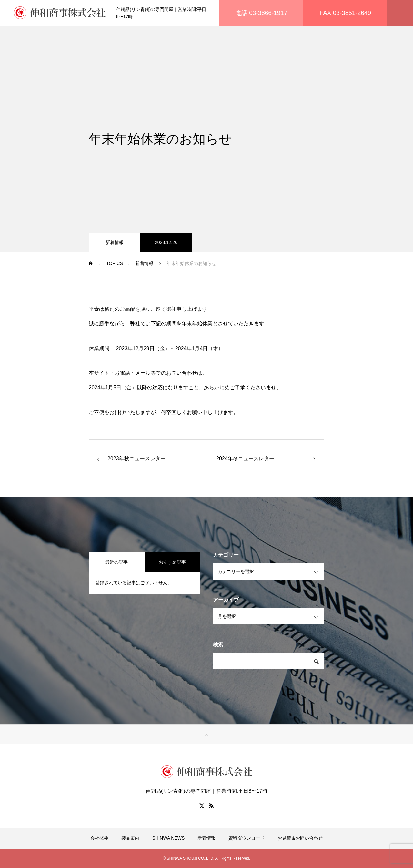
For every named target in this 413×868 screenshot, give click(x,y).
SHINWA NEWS (169, 838)
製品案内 (130, 838)
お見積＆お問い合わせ (300, 838)
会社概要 (99, 838)
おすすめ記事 (172, 562)
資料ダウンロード (247, 838)
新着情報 (115, 242)
